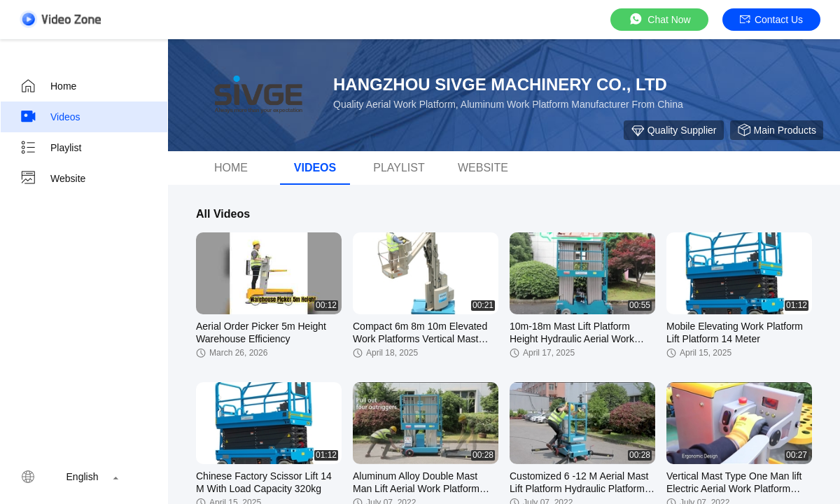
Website (52, 178)
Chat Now (659, 19)
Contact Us (771, 20)
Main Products (777, 130)
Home (48, 86)
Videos (50, 117)
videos (315, 168)
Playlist (50, 148)
